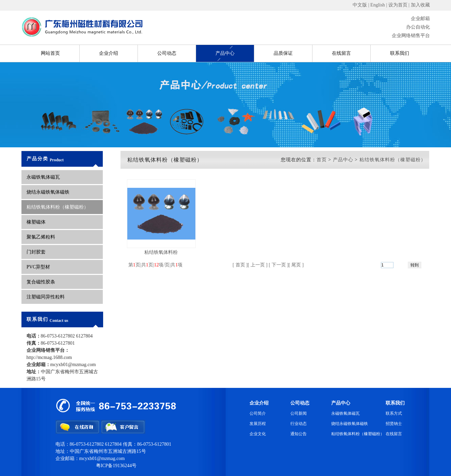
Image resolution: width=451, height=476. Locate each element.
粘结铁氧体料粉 (161, 252)
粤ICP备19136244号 (116, 466)
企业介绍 (109, 53)
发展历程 (258, 424)
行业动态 (299, 424)
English (378, 5)
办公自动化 (418, 27)
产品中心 (225, 53)
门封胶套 (36, 252)
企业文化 (258, 434)
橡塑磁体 (36, 222)
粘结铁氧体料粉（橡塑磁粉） (58, 207)
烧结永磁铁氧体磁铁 (48, 192)
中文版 (360, 5)
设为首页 (398, 5)
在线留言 (341, 53)
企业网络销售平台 (411, 36)
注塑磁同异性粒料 (46, 297)
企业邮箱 (420, 19)
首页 (322, 160)
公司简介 (258, 413)
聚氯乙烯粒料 (41, 237)
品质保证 (283, 53)
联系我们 (400, 53)
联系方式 (394, 413)
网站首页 (50, 53)
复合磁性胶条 (41, 282)
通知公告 (299, 434)
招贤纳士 (394, 424)
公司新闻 (299, 413)
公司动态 (167, 53)
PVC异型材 (39, 267)
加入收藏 (420, 5)
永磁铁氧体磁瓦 (43, 177)
